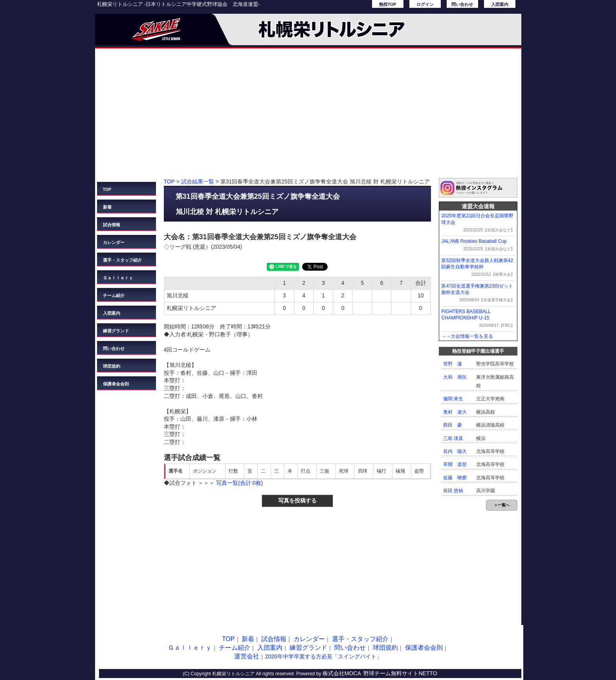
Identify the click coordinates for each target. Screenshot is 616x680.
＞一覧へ (502, 505)
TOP (107, 189)
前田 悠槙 (453, 491)
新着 (107, 207)
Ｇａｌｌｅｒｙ (118, 278)
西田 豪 (453, 425)
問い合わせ (462, 4)
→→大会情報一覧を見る (467, 336)
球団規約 (112, 366)
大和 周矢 (455, 377)
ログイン (425, 4)
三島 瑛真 (453, 438)
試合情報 (112, 225)
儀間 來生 (453, 399)
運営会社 (247, 656)
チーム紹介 (114, 295)
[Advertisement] (308, 117)
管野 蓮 (453, 364)
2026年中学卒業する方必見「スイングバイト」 (323, 656)
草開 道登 (455, 464)
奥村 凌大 (455, 412)
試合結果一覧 (198, 181)
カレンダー (114, 242)
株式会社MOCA (342, 673)
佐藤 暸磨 (455, 478)
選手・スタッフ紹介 (122, 260)
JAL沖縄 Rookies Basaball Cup (474, 241)
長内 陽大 (455, 451)
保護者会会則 (116, 384)
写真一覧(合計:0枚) (239, 483)
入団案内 (500, 4)
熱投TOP (388, 4)
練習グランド (116, 331)
